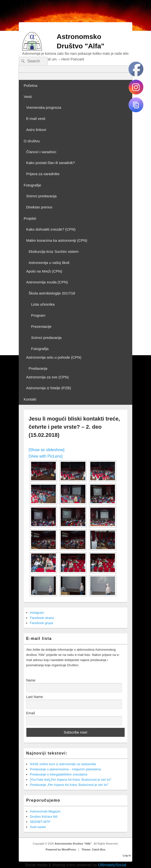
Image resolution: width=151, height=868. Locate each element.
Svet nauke (38, 827)
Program (38, 315)
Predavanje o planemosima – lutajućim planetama (65, 769)
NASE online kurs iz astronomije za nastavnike (63, 764)
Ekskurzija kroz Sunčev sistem (54, 251)
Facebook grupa (41, 623)
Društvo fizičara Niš (44, 817)
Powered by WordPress (61, 850)
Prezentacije (41, 326)
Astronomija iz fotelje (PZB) (49, 388)
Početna (30, 85)
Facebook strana (42, 618)
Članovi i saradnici (41, 152)
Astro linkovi (36, 130)
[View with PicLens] (46, 456)
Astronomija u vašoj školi (49, 263)
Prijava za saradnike (43, 174)
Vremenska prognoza (44, 107)
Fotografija (40, 349)
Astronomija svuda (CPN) (47, 282)
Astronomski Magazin (45, 811)
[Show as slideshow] (47, 450)
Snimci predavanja (41, 196)
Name (31, 680)
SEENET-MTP (40, 822)
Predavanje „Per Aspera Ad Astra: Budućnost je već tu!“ (69, 785)
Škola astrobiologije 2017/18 (52, 293)
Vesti (28, 97)
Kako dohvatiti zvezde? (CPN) (51, 229)
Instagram (37, 613)
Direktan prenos (39, 207)
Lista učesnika (43, 304)
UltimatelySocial (112, 865)
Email (30, 713)
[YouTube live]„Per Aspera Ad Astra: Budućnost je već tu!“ (71, 780)
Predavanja (38, 368)
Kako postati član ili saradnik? (51, 163)
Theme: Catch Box (94, 850)
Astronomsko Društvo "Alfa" (73, 844)
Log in (127, 855)
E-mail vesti (36, 119)
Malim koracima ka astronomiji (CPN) (57, 240)
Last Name (35, 697)
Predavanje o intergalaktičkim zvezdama (59, 774)
